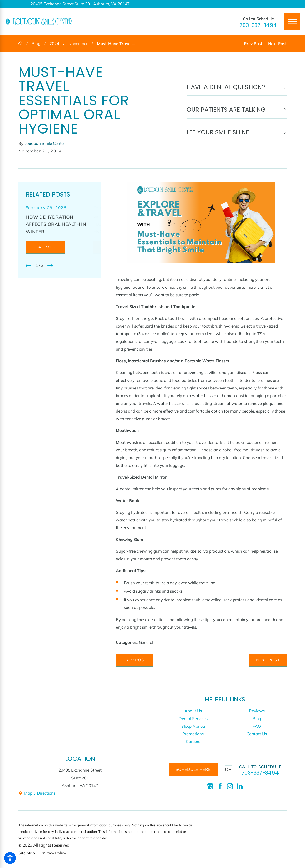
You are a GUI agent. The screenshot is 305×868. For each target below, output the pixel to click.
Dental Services (193, 719)
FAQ (257, 726)
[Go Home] (22, 43)
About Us (193, 711)
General (146, 642)
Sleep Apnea (193, 726)
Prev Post (135, 660)
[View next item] (50, 266)
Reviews (257, 711)
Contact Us (257, 734)
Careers (193, 741)
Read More (46, 247)
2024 (54, 43)
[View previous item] (29, 266)
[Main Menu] (292, 21)
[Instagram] (230, 786)
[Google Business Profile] (210, 786)
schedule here (193, 769)
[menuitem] (193, 711)
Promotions (193, 734)
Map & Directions (37, 793)
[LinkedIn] (240, 786)
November (78, 43)
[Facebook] (220, 786)
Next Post (268, 660)
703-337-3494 (258, 25)
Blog (36, 43)
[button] (10, 858)
